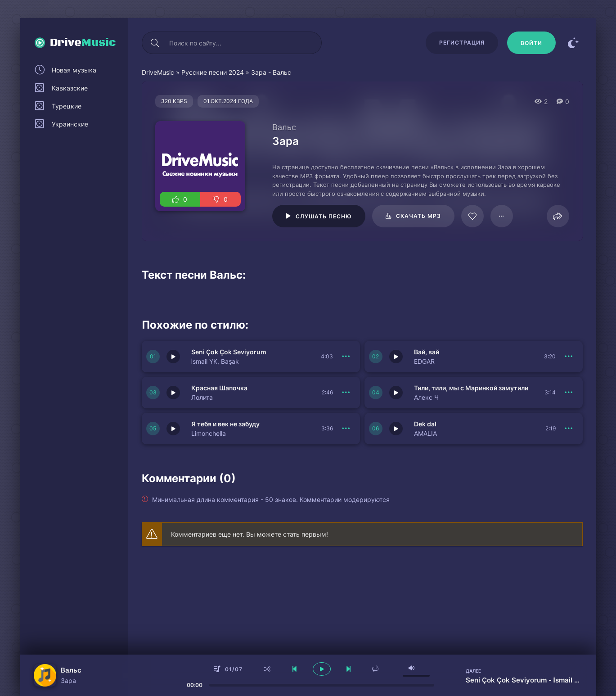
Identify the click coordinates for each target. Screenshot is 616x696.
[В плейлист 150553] (569, 429)
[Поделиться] (558, 216)
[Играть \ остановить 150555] (396, 393)
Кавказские (70, 88)
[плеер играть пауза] (322, 669)
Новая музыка (74, 70)
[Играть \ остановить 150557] (396, 357)
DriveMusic (158, 72)
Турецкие (67, 106)
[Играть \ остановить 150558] (173, 357)
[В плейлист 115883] (502, 216)
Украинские (70, 124)
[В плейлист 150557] (569, 357)
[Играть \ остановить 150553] (396, 429)
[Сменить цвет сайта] (574, 43)
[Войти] (531, 43)
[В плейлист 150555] (569, 393)
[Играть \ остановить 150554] (173, 429)
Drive (83, 43)
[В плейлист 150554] (346, 429)
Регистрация (462, 43)
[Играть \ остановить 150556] (173, 393)
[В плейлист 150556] (346, 393)
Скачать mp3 (418, 216)
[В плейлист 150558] (346, 357)
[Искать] (155, 43)
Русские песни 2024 (213, 72)
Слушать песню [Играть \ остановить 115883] (324, 216)
